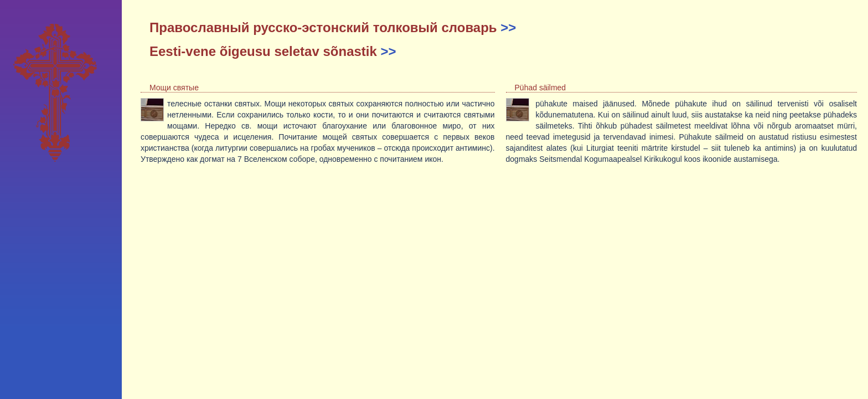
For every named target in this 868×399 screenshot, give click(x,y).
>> (508, 27)
